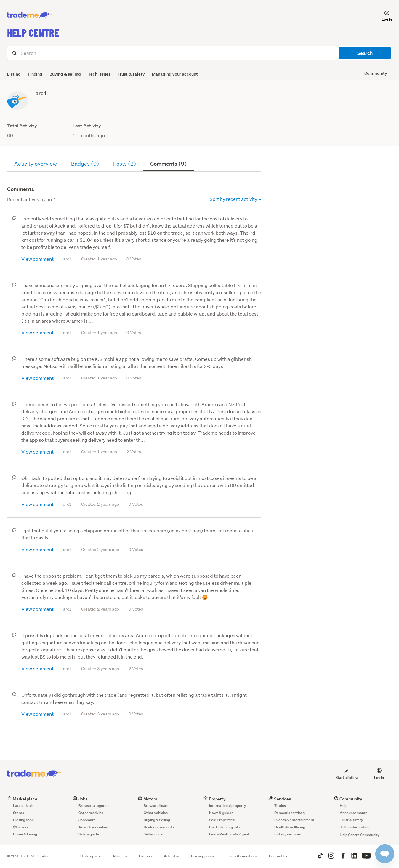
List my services (288, 834)
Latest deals (23, 806)
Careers (146, 856)
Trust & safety (131, 74)
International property (228, 806)
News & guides (221, 813)
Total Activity (22, 126)
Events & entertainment (294, 820)
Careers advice (91, 813)
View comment (37, 259)
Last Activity (87, 126)
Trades (280, 806)
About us (120, 856)
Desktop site (91, 856)
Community (348, 799)
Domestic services (289, 813)
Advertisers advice (94, 827)
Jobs (80, 799)
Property (214, 799)
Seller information (355, 827)
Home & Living (25, 834)
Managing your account (175, 74)
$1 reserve (22, 827)
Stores (19, 813)
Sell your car (154, 834)
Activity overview (36, 164)
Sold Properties (222, 820)
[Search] (199, 53)
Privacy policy (203, 856)
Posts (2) (125, 164)
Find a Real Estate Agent (229, 834)
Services (280, 799)
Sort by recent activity (235, 199)
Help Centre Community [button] (360, 835)
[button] (383, 15)
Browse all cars (156, 806)
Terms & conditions (242, 856)
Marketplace (22, 799)
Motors (147, 799)
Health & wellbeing (290, 827)
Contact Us (278, 856)
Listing (14, 74)
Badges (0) (85, 164)
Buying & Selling (157, 820)
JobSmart (87, 820)
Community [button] (376, 73)
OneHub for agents (225, 827)
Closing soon (23, 820)
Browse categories (94, 806)
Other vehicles (156, 813)
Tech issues (99, 74)
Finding (35, 74)
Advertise (172, 856)
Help (344, 806)
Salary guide (89, 834)
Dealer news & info (159, 827)
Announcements (354, 813)
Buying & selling (65, 74)
